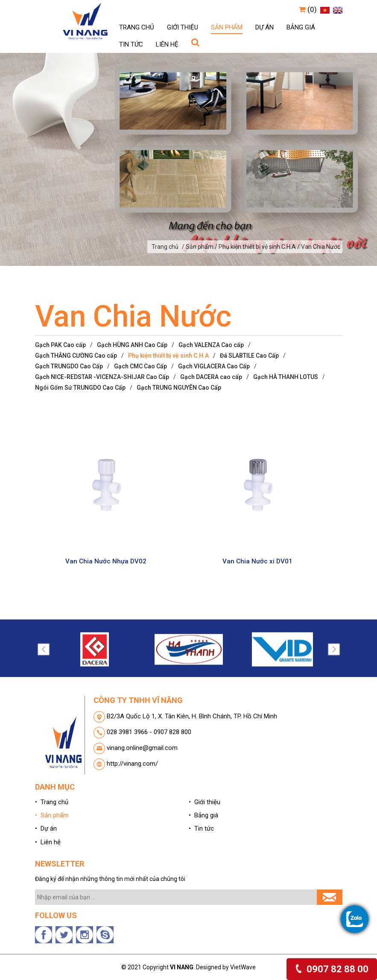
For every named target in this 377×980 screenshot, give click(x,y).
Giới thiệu (183, 27)
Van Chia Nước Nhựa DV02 (106, 567)
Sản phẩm (227, 27)
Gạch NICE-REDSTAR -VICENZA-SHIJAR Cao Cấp (102, 377)
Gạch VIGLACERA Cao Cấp (214, 366)
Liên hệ (167, 44)
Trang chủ (137, 27)
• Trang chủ (52, 802)
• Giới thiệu (205, 802)
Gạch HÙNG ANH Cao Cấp (132, 345)
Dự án (264, 27)
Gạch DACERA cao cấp (211, 377)
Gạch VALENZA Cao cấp (211, 345)
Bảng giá (301, 27)
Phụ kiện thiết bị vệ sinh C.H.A (168, 356)
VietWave (243, 967)
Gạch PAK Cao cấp (60, 345)
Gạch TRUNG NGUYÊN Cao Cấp (179, 388)
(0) (308, 9)
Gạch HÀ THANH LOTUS (286, 377)
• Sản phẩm (52, 815)
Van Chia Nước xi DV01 (257, 567)
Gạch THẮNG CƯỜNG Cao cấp (76, 356)
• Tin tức (201, 828)
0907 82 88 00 (332, 969)
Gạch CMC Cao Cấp (140, 366)
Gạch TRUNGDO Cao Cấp (69, 366)
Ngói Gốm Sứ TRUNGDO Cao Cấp (80, 388)
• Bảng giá (203, 815)
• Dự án (46, 828)
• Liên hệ (48, 842)
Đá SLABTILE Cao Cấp (249, 356)
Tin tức (131, 44)
